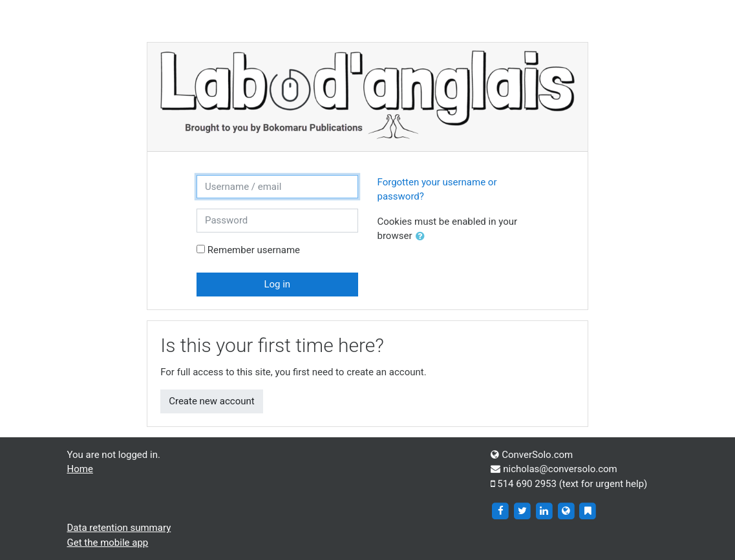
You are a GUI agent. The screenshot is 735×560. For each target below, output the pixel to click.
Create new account (212, 401)
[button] (423, 237)
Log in (277, 284)
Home (80, 469)
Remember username (254, 250)
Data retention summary (119, 528)
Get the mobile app (108, 543)
